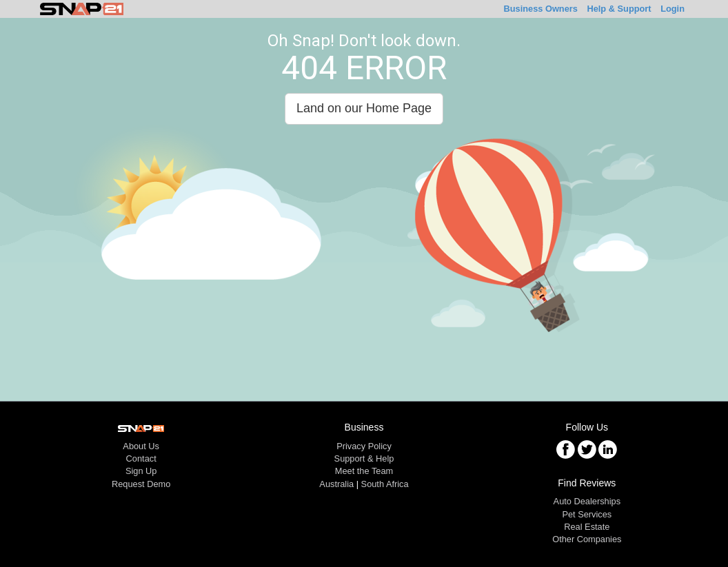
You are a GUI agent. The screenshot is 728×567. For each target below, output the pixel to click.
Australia (336, 484)
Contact (141, 458)
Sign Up (141, 471)
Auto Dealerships (587, 501)
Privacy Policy (364, 446)
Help (619, 9)
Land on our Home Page (364, 108)
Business (540, 9)
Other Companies (587, 539)
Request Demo (141, 484)
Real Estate (587, 527)
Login (673, 9)
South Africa (385, 484)
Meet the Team (364, 471)
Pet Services (587, 514)
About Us (141, 446)
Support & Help (364, 458)
